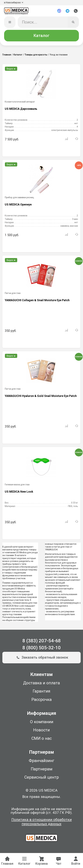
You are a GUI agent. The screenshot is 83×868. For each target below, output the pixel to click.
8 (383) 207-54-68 (42, 642)
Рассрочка (42, 700)
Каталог (41, 36)
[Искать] (73, 23)
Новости (41, 731)
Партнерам (42, 770)
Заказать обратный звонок (41, 658)
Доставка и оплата (41, 684)
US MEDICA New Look (19, 492)
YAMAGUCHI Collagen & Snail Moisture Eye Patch (37, 301)
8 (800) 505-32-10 (42, 648)
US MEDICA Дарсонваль (21, 110)
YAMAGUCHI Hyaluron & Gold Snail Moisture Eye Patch (41, 397)
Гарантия (41, 692)
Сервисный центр (41, 778)
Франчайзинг (42, 761)
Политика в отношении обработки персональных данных (42, 823)
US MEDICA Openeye (18, 205)
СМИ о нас (41, 739)
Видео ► (11, 69)
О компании (42, 723)
